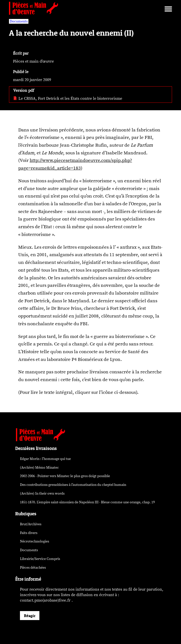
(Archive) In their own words (42, 493)
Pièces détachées (33, 568)
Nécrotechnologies (35, 541)
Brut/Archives (31, 524)
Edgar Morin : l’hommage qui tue (45, 459)
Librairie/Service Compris (40, 559)
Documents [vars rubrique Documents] (19, 21)
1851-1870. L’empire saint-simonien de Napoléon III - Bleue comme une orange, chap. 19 (87, 502)
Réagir (30, 616)
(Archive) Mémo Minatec (39, 468)
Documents (29, 550)
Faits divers (29, 533)
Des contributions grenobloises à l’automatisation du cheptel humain (73, 485)
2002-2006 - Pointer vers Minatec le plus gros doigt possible (65, 476)
